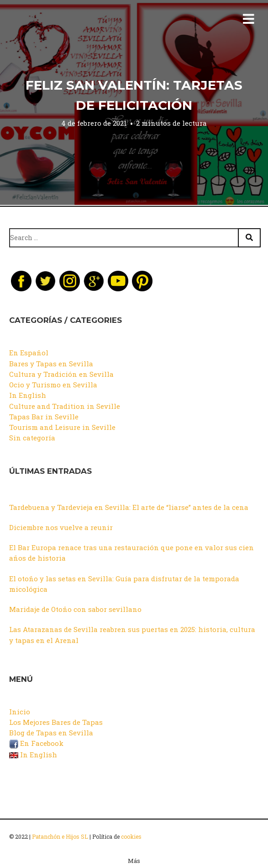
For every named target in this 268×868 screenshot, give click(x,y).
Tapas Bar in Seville (44, 417)
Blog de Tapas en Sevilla (51, 733)
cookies (131, 836)
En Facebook (36, 743)
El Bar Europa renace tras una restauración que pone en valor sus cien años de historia (131, 553)
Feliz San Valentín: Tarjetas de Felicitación (134, 95)
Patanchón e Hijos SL (60, 836)
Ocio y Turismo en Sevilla (53, 385)
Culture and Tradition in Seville (65, 406)
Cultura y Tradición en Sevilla (61, 374)
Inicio (20, 712)
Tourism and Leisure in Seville (62, 427)
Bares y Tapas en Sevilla (51, 364)
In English (28, 395)
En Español (29, 353)
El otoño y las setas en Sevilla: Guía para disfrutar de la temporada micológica (124, 584)
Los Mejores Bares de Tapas (56, 722)
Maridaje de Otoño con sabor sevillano (75, 609)
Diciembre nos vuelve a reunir (61, 527)
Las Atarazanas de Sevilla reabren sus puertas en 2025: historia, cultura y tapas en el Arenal (132, 635)
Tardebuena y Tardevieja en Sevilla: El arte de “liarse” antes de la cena (129, 507)
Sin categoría (32, 438)
